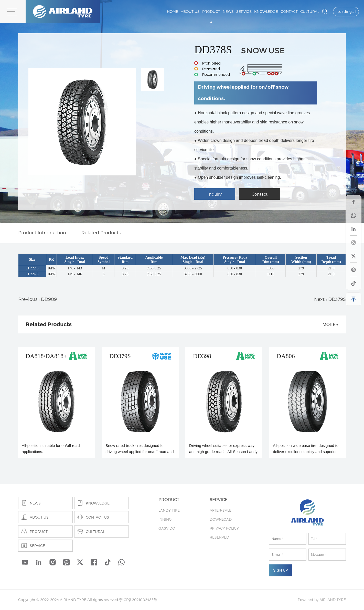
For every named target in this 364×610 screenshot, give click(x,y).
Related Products (101, 232)
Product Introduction (42, 232)
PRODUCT (211, 11)
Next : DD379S (330, 299)
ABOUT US (190, 11)
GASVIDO (167, 528)
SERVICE (244, 11)
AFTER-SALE (221, 510)
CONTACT (289, 11)
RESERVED (219, 537)
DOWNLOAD (221, 519)
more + (330, 324)
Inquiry (215, 194)
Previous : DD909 (38, 299)
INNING (165, 519)
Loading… (346, 11)
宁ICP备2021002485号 (138, 600)
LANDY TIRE (169, 510)
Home (173, 11)
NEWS (228, 11)
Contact (260, 194)
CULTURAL (310, 11)
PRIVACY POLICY (224, 528)
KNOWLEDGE (266, 11)
